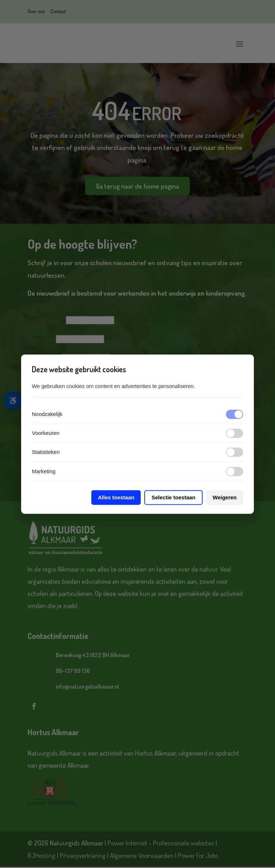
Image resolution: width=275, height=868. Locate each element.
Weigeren (225, 497)
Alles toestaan (116, 497)
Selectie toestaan (173, 497)
